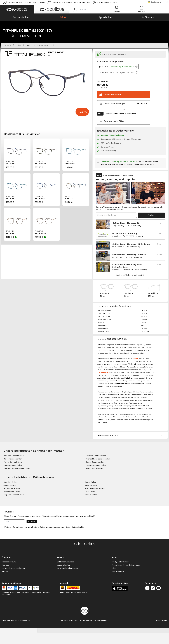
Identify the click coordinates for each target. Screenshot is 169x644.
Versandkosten (64, 576)
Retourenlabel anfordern (68, 579)
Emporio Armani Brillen (14, 506)
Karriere (6, 576)
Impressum (25, 631)
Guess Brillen (91, 493)
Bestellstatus (118, 582)
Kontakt (6, 582)
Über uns (6, 569)
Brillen (19, 56)
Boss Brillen (90, 503)
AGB (4, 631)
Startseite (7, 56)
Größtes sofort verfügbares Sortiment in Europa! (26, 2)
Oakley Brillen (10, 496)
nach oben (162, 631)
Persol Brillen (91, 496)
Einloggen (116, 11)
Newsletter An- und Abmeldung (126, 576)
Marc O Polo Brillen (12, 503)
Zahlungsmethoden (66, 573)
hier (83, 538)
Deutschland (156, 2)
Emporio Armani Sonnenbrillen (17, 479)
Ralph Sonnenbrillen (95, 479)
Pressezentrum (9, 573)
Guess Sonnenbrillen (95, 473)
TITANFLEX (30, 56)
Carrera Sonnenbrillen (13, 476)
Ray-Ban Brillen (10, 493)
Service (61, 569)
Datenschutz (13, 631)
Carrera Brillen (91, 506)
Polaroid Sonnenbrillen (96, 467)
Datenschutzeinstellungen (14, 579)
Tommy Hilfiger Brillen (95, 499)
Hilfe (114, 569)
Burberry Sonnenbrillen (96, 476)
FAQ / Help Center (120, 573)
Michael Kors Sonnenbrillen (98, 470)
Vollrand (144, 336)
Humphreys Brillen (12, 499)
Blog (114, 579)
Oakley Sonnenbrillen (13, 470)
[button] (17, 9)
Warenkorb (141, 11)
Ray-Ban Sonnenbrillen (14, 467)
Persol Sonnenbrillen (13, 473)
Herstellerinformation (108, 447)
